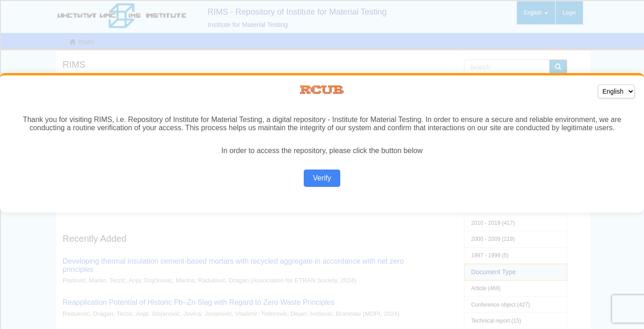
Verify (322, 178)
